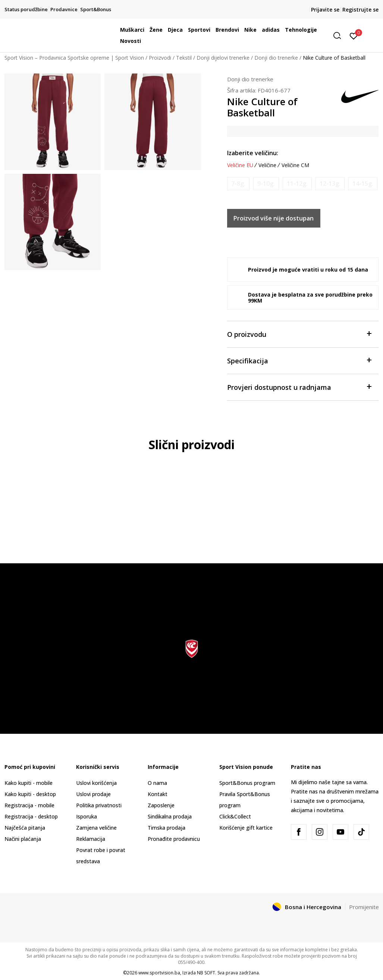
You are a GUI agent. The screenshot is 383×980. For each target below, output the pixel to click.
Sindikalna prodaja (170, 816)
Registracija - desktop (31, 816)
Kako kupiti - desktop (30, 794)
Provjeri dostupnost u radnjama (299, 387)
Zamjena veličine (96, 828)
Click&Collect (235, 816)
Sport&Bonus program (247, 783)
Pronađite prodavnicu (174, 839)
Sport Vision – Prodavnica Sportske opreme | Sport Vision (74, 58)
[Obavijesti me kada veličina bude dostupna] (238, 184)
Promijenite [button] (364, 907)
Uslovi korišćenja (96, 783)
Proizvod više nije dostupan (274, 218)
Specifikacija (299, 360)
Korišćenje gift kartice (246, 828)
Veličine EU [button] (240, 165)
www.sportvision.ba (159, 973)
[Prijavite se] (354, 35)
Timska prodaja (167, 828)
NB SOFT (206, 973)
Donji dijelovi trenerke (223, 58)
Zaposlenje (161, 805)
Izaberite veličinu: (253, 153)
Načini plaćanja (23, 839)
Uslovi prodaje (93, 794)
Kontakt (158, 794)
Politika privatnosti (99, 805)
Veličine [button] (267, 165)
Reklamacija (91, 839)
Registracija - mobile (29, 805)
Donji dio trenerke (276, 58)
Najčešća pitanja (25, 828)
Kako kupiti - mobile (29, 783)
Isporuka (87, 816)
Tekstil (184, 58)
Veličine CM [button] (295, 165)
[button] (340, 36)
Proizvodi (160, 58)
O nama (157, 783)
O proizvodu (299, 334)
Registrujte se (360, 10)
